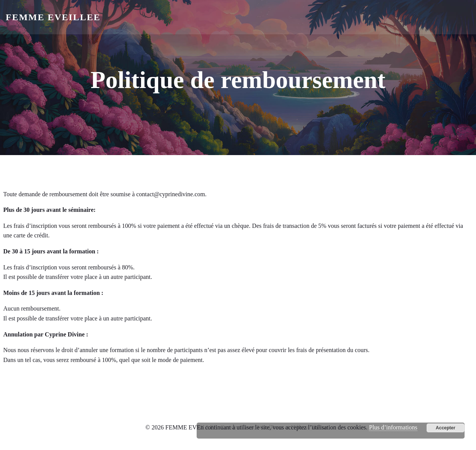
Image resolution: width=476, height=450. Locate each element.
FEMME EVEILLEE (53, 17)
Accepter (445, 428)
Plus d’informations (393, 427)
